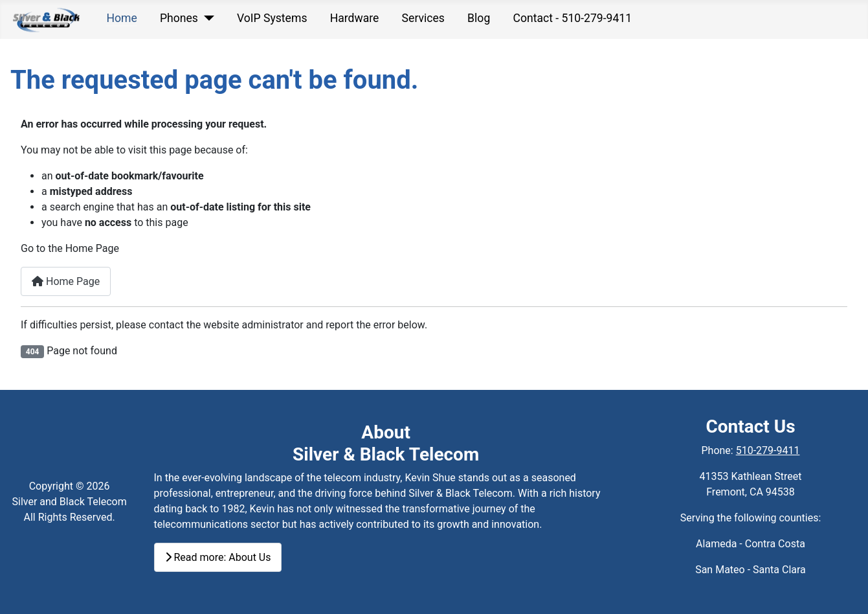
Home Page (66, 281)
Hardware (355, 18)
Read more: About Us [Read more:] (218, 557)
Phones (179, 18)
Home (121, 18)
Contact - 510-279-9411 (572, 18)
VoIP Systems (272, 18)
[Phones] (206, 18)
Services (423, 18)
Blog (479, 18)
